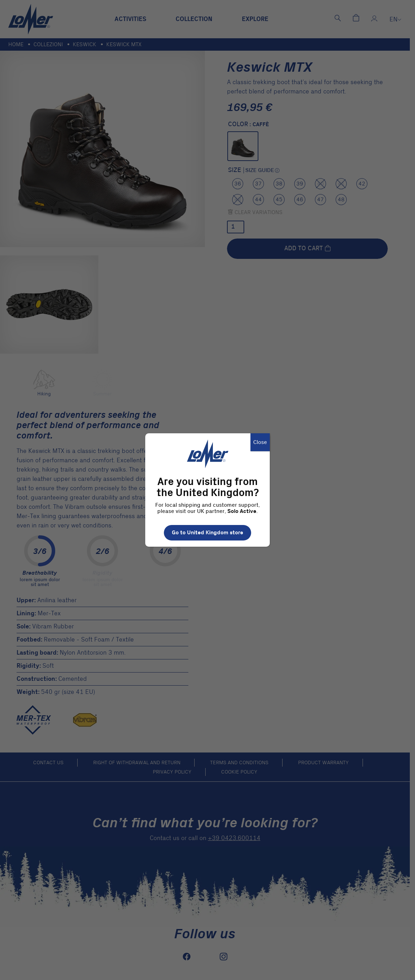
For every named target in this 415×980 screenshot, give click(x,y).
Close (260, 442)
